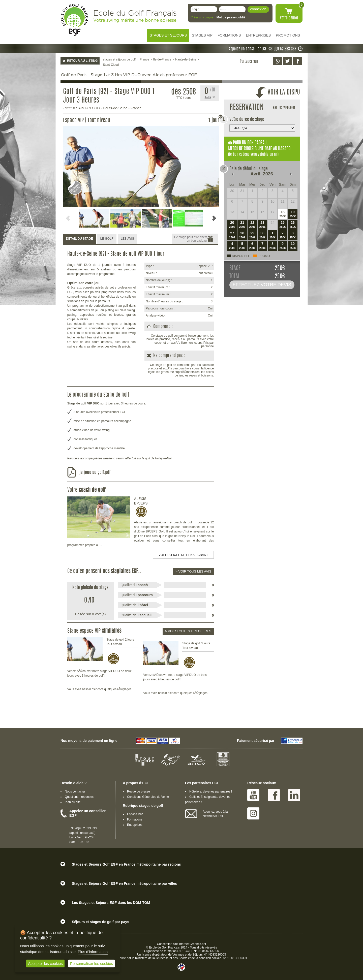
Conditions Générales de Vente (148, 797)
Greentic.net (198, 944)
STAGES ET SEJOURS (168, 35)
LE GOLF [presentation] (107, 239)
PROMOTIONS (288, 35)
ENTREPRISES (259, 35)
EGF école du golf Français (74, 20)
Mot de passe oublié (231, 17)
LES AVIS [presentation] (127, 239)
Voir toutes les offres (188, 631)
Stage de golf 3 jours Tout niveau (196, 646)
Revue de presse (139, 792)
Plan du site (73, 802)
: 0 (210, 97)
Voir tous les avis (193, 571)
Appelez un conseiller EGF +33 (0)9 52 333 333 (262, 49)
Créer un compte (202, 17)
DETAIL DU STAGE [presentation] (80, 239)
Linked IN (294, 795)
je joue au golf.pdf (95, 473)
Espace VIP (135, 814)
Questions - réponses (79, 797)
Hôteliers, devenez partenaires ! (211, 792)
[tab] (80, 239)
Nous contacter (75, 792)
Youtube (253, 795)
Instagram (253, 813)
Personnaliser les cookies (92, 963)
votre (289, 18)
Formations (135, 819)
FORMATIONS (229, 35)
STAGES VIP (202, 35)
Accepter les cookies (45, 963)
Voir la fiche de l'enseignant (183, 555)
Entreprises (135, 825)
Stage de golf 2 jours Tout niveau (120, 642)
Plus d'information (93, 952)
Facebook (274, 795)
